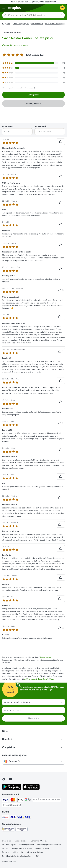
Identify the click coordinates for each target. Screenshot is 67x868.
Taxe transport (46, 657)
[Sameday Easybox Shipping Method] (5, 818)
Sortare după (40, 126)
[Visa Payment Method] (5, 800)
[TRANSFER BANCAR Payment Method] (12, 805)
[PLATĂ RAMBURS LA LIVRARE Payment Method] (47, 800)
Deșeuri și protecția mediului (49, 845)
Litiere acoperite (37, 24)
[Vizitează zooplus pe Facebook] (4, 779)
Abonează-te (34, 718)
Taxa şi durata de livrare (22, 848)
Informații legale (9, 845)
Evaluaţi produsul (34, 103)
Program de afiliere (10, 852)
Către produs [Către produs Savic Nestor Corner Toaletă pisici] (34, 95)
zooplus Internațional (14, 755)
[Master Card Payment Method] (13, 800)
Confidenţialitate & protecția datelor (17, 856)
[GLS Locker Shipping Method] (21, 818)
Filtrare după (8, 126)
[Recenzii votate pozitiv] (61, 142)
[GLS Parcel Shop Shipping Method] (28, 818)
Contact (5, 848)
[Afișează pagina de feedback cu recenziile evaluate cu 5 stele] (33, 63)
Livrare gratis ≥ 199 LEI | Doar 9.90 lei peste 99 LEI (33, 2)
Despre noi (7, 841)
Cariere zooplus (21, 841)
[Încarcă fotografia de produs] (15, 45)
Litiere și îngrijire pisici (21, 24)
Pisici (8, 24)
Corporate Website (39, 841)
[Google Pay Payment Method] (28, 800)
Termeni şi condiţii (27, 845)
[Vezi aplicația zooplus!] (12, 789)
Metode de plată (42, 848)
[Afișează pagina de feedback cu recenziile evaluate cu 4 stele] (33, 68)
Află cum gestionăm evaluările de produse (19, 88)
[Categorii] (4, 8)
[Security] (8, 830)
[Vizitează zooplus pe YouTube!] (10, 779)
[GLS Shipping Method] (13, 818)
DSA (37, 856)
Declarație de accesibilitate (32, 852)
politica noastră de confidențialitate (39, 679)
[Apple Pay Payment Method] (21, 800)
